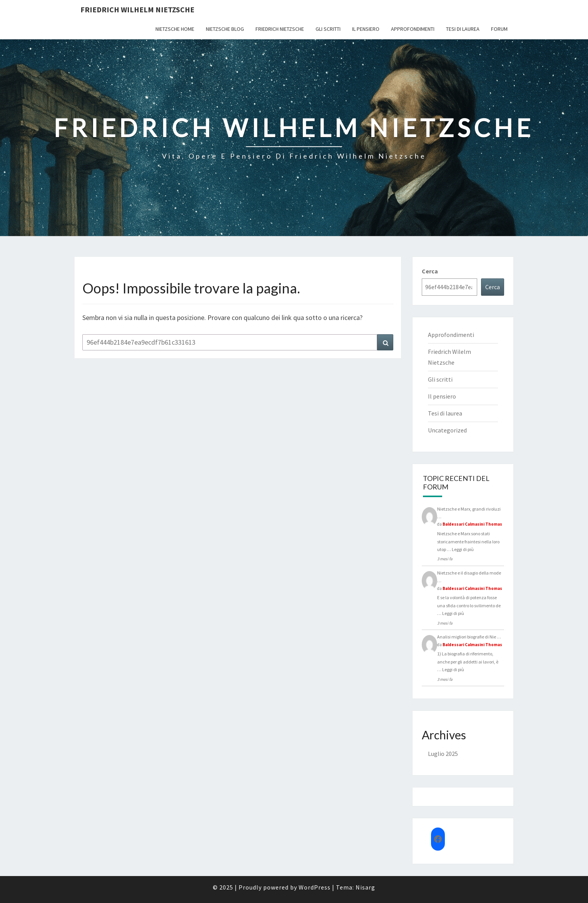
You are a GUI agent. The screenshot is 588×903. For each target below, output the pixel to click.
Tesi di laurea (463, 29)
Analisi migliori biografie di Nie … (469, 637)
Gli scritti (328, 29)
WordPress (315, 887)
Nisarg (365, 887)
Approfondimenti (413, 29)
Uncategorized (447, 430)
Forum (499, 29)
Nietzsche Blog (225, 29)
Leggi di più (463, 549)
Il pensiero (366, 29)
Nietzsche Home (175, 29)
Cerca (430, 271)
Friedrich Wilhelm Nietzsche (137, 9)
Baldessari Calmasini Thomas (472, 524)
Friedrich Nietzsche (280, 29)
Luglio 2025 (443, 754)
